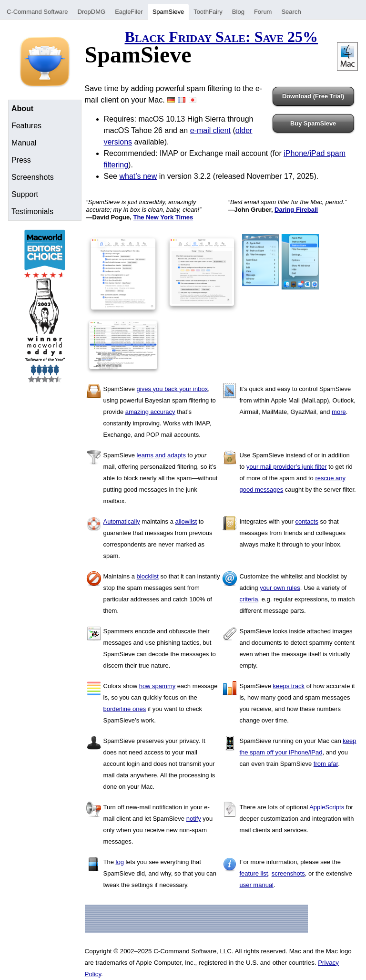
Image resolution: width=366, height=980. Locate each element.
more (339, 412)
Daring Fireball (296, 210)
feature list (254, 873)
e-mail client (210, 130)
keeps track (289, 686)
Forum (263, 12)
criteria (249, 599)
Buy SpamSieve (313, 123)
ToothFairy (208, 12)
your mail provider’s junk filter (287, 467)
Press (21, 160)
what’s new (138, 176)
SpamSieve (168, 12)
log (120, 862)
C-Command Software (37, 12)
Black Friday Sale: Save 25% (221, 37)
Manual (24, 143)
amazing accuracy (150, 412)
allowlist (186, 521)
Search (291, 12)
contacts (307, 521)
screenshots (288, 873)
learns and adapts (161, 455)
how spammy (158, 686)
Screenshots (33, 177)
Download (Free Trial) (313, 96)
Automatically (122, 521)
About (22, 108)
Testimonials (32, 211)
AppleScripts (327, 807)
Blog (238, 12)
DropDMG (92, 12)
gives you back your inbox (173, 389)
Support (25, 194)
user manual (256, 885)
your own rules (280, 588)
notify (194, 819)
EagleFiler (129, 12)
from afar (326, 764)
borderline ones (125, 709)
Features (26, 126)
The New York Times (163, 217)
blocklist (148, 576)
